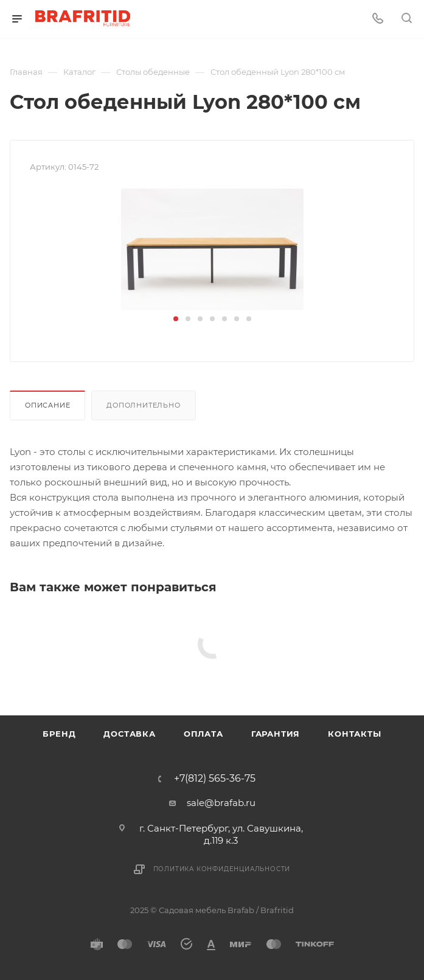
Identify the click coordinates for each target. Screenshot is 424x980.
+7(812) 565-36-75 (215, 779)
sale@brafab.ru (221, 803)
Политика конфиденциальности (222, 869)
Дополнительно (143, 405)
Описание (47, 405)
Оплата (203, 734)
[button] (176, 319)
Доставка (129, 734)
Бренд (59, 734)
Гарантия (276, 734)
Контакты (354, 734)
